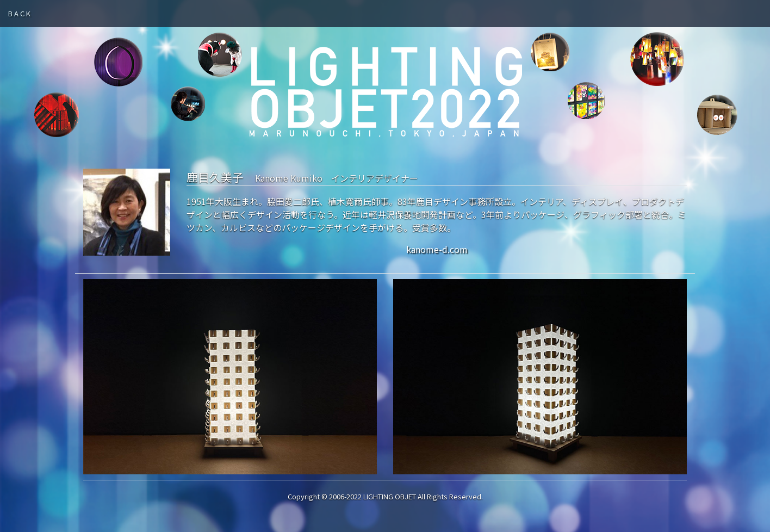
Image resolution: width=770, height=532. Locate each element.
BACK (20, 13)
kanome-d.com (438, 249)
